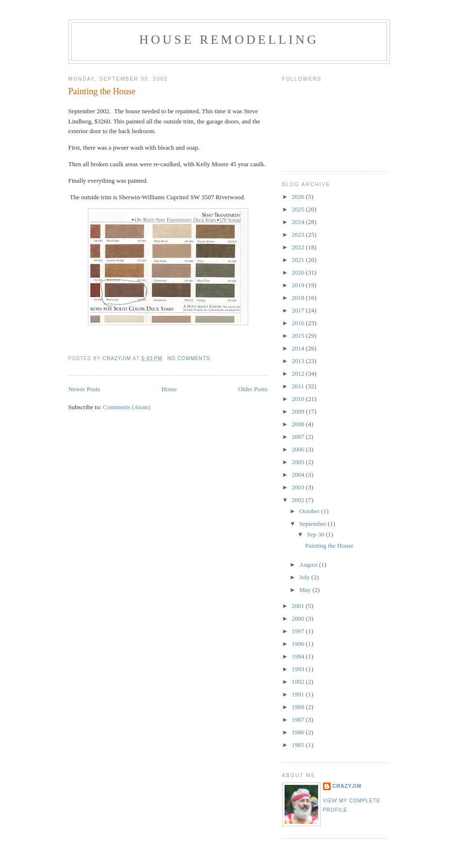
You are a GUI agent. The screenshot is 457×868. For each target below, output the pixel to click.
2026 (299, 197)
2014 (299, 348)
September (313, 524)
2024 (299, 222)
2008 (299, 424)
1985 (299, 745)
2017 (299, 310)
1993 (299, 669)
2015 (299, 336)
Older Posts (253, 389)
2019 (299, 285)
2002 (299, 500)
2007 (299, 437)
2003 (299, 487)
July (305, 577)
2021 (299, 260)
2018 (299, 298)
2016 (299, 323)
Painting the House (102, 91)
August (309, 564)
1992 (299, 682)
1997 (299, 631)
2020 (299, 272)
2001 (299, 606)
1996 (299, 644)
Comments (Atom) (127, 407)
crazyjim (347, 786)
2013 (299, 361)
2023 (299, 234)
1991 (299, 694)
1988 (299, 707)
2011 (299, 386)
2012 (299, 373)
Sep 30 (316, 534)
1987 (299, 720)
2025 (299, 209)
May (306, 590)
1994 (299, 656)
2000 (299, 618)
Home (169, 389)
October (310, 511)
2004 (299, 475)
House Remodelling (229, 40)
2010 (299, 399)
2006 (299, 449)
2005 (299, 462)
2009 (299, 411)
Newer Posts (84, 389)
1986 (299, 732)
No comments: (190, 358)
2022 (299, 247)
